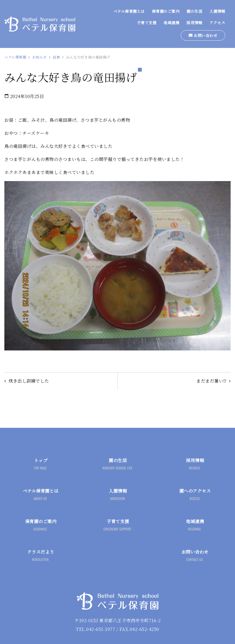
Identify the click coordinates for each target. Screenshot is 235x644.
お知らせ (40, 57)
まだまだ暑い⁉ (211, 381)
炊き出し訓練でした (29, 381)
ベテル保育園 (15, 57)
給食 (56, 57)
